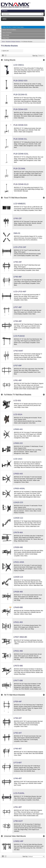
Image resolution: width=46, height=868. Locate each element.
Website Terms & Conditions (9, 30)
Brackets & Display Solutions (13, 42)
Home (3, 42)
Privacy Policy (6, 38)
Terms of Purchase (7, 32)
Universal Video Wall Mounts (15, 836)
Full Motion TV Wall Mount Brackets (18, 395)
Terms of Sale (6, 35)
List (3, 56)
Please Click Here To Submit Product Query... (13, 27)
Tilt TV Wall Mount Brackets (14, 695)
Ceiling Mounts (10, 60)
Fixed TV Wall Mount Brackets (15, 198)
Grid (5, 56)
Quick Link (6, 51)
